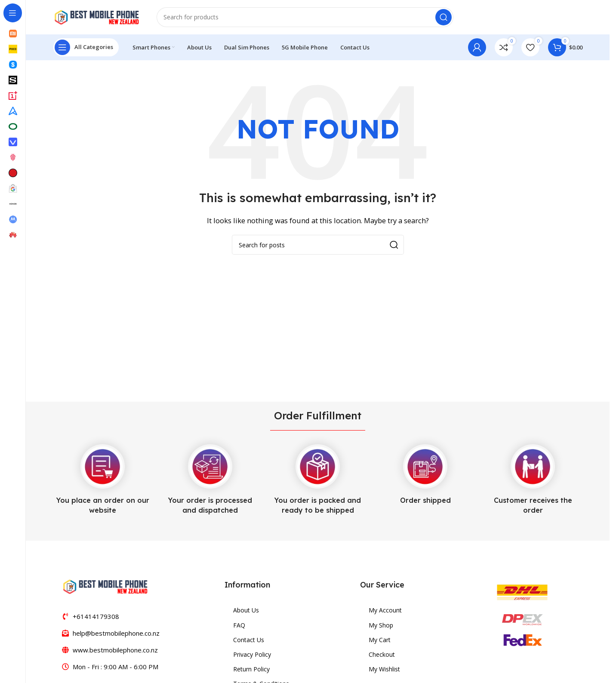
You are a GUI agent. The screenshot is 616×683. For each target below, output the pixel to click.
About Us (246, 610)
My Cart (380, 640)
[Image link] (105, 586)
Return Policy (251, 669)
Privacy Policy (252, 654)
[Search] (305, 17)
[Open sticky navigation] (86, 47)
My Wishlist (384, 669)
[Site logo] (96, 16)
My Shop (381, 625)
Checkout (382, 654)
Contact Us (249, 640)
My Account (385, 610)
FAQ (239, 625)
